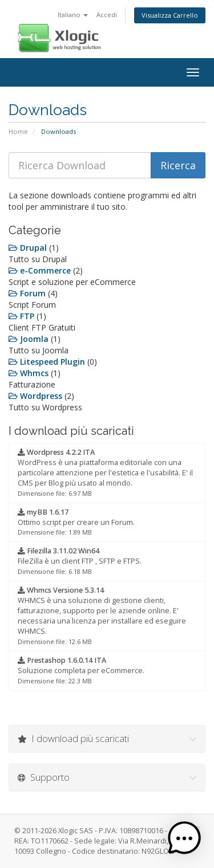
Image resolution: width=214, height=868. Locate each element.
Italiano (73, 15)
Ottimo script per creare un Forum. (76, 522)
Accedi (107, 15)
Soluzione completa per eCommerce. (81, 670)
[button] (184, 838)
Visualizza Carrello (170, 15)
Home (18, 131)
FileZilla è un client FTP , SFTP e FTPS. (80, 561)
